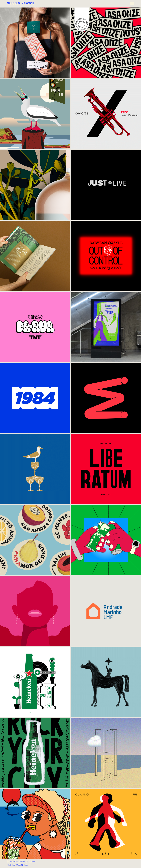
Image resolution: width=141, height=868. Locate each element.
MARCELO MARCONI (21, 3)
